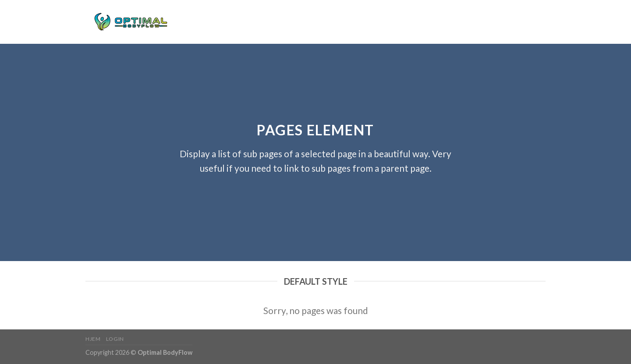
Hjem (194, 22)
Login (217, 22)
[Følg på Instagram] (528, 22)
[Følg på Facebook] (517, 22)
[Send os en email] (540, 22)
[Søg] (498, 22)
